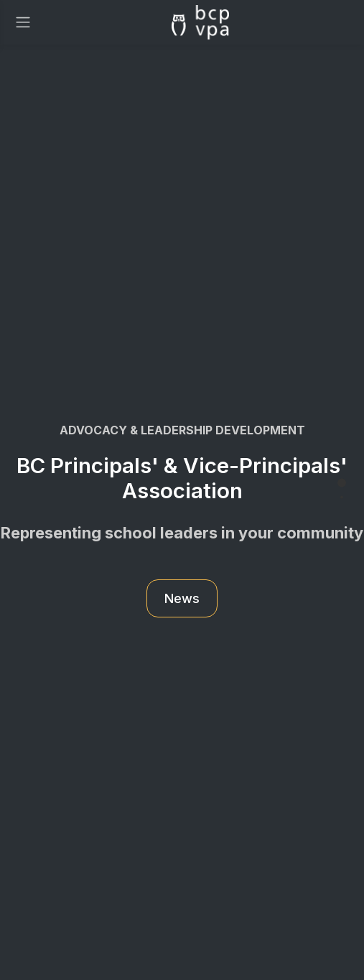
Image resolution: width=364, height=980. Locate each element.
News (182, 598)
